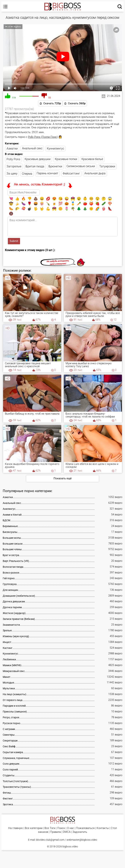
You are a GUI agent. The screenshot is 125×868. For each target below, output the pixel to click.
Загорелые (14, 166)
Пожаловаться (85, 828)
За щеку (12, 173)
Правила (55, 832)
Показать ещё (63, 478)
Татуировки (107, 166)
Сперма (27, 174)
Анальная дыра (95, 173)
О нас (71, 828)
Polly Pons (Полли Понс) (43, 137)
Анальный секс (32, 148)
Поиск (61, 828)
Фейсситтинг (71, 173)
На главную (15, 828)
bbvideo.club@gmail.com (50, 840)
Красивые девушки (38, 159)
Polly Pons (13, 159)
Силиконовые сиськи (81, 166)
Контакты (103, 828)
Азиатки (12, 148)
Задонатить (80, 832)
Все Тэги (50, 828)
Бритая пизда (35, 166)
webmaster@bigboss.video (82, 840)
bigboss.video (70, 846)
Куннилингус (55, 148)
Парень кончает (47, 173)
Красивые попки (66, 159)
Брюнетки (55, 166)
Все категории (34, 828)
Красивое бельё (92, 159)
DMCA (67, 832)
